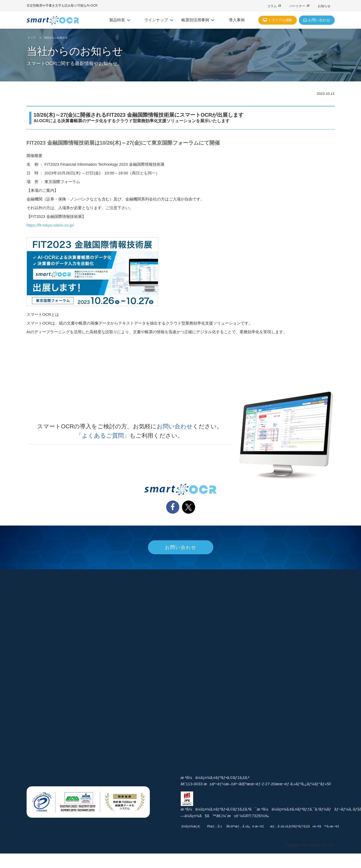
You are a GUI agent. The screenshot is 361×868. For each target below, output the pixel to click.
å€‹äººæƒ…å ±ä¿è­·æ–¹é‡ (267, 826)
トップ (32, 38)
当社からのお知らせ (56, 38)
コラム (274, 6)
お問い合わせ (175, 426)
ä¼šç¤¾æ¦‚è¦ (198, 826)
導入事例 (237, 20)
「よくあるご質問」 (103, 436)
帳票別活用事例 (198, 20)
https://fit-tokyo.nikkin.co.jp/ (50, 225)
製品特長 (120, 20)
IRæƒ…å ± (228, 826)
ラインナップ (159, 20)
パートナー (299, 6)
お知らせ (324, 6)
